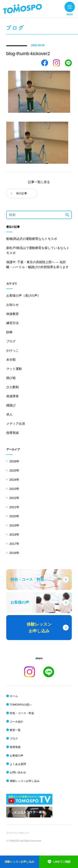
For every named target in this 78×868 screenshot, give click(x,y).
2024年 (14, 480)
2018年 (14, 534)
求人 (9, 414)
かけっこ (12, 350)
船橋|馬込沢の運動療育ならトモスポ (32, 239)
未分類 (11, 360)
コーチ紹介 (17, 722)
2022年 (14, 498)
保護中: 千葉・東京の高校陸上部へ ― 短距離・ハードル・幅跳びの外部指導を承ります (37, 264)
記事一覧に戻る (39, 182)
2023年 (14, 489)
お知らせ (12, 305)
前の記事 (22, 193)
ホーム (14, 696)
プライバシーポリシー (18, 833)
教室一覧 (15, 730)
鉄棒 (9, 332)
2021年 (14, 507)
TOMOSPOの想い (21, 705)
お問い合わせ (18, 772)
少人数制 (12, 387)
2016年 (14, 553)
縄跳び (11, 405)
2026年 (14, 461)
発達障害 (12, 396)
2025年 (14, 470)
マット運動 (14, 369)
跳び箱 (11, 378)
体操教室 (12, 314)
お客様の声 (17, 756)
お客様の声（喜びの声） (23, 295)
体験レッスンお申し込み (25, 781)
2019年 (14, 525)
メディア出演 (16, 424)
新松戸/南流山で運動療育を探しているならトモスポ (38, 250)
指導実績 (12, 433)
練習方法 (12, 323)
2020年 (14, 516)
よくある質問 (18, 764)
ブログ (11, 341)
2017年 (14, 544)
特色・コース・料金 (22, 713)
